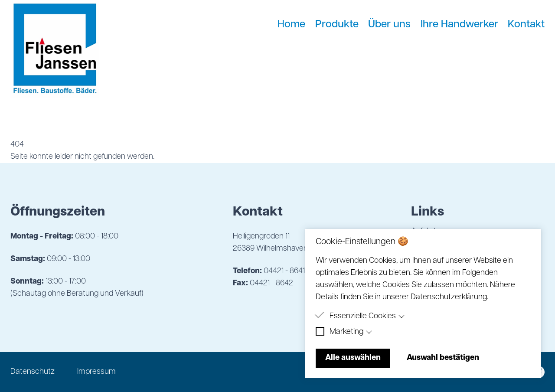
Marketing (351, 332)
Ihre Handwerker (459, 25)
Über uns (389, 25)
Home (291, 25)
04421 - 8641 (284, 271)
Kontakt (526, 25)
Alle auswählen (353, 358)
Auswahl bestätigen (443, 358)
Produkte (337, 25)
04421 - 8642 (271, 283)
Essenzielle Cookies (367, 316)
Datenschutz (33, 372)
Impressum (96, 372)
